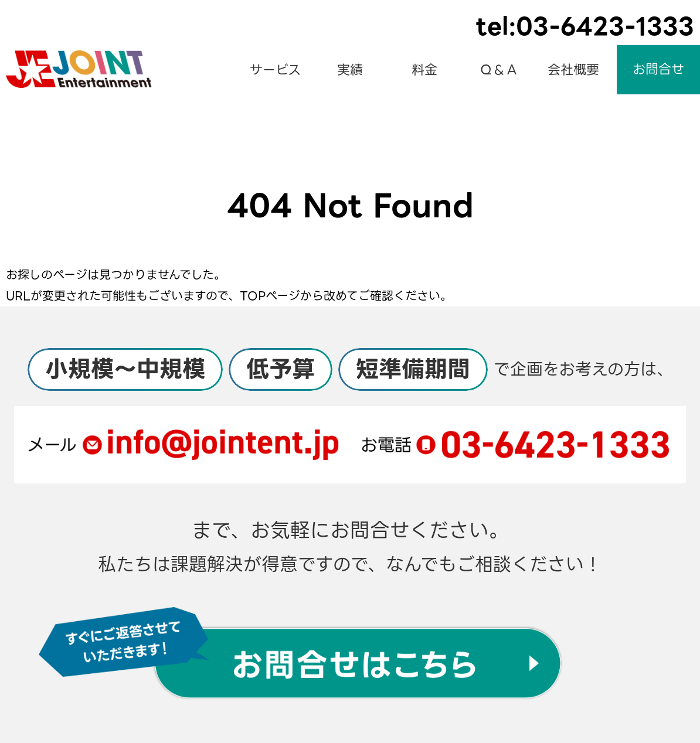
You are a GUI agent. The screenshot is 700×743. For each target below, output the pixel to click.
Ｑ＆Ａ (499, 70)
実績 (350, 70)
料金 (424, 70)
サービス (275, 70)
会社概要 (573, 70)
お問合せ (658, 69)
